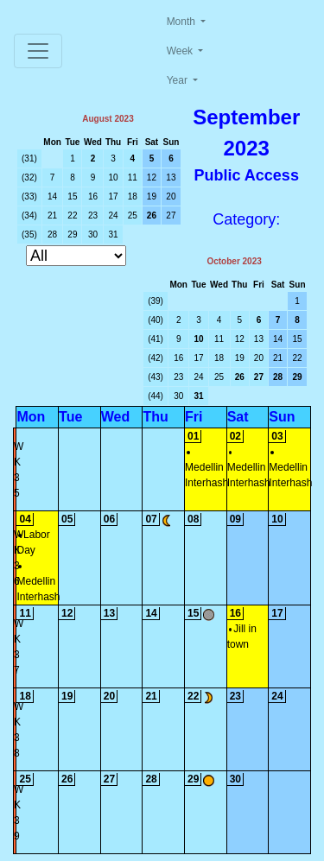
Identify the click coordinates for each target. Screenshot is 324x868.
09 (235, 519)
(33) (29, 196)
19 (152, 196)
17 (114, 196)
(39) (156, 301)
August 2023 (108, 119)
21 (52, 215)
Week (181, 51)
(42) (156, 358)
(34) (29, 215)
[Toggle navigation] (38, 51)
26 (152, 215)
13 (171, 177)
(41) (156, 339)
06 (109, 519)
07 (151, 519)
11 (133, 177)
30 (93, 234)
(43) (156, 377)
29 (72, 234)
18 (133, 196)
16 (93, 196)
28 (52, 234)
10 (114, 177)
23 (93, 215)
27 (171, 215)
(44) (156, 396)
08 (193, 519)
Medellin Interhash (206, 470)
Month (183, 22)
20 (171, 196)
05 (67, 519)
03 (277, 436)
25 (133, 215)
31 (114, 234)
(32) (29, 177)
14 (52, 196)
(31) (29, 158)
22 (72, 215)
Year (179, 80)
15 (72, 196)
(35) (29, 234)
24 (114, 215)
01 (193, 436)
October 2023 (234, 261)
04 (25, 519)
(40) (156, 320)
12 (152, 177)
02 (235, 436)
